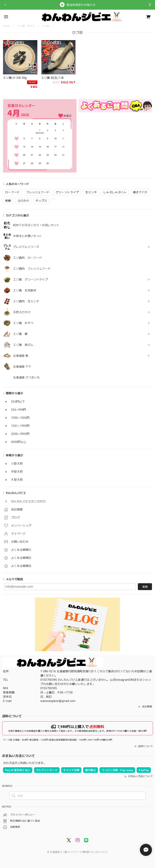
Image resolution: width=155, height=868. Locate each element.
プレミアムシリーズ (26, 247)
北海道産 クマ (22, 367)
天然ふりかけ (22, 312)
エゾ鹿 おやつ (23, 323)
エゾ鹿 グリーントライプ (30, 280)
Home (6, 26)
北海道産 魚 (21, 356)
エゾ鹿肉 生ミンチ (26, 301)
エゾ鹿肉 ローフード (28, 258)
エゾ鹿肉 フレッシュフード (32, 269)
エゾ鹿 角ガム (23, 345)
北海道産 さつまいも (26, 377)
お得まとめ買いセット (28, 236)
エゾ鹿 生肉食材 (25, 290)
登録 (145, 587)
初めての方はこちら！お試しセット (38, 225)
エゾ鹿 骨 (20, 334)
